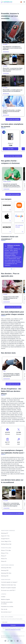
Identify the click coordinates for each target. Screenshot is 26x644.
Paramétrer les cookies (7, 607)
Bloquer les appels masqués (8, 588)
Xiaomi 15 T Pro (5, 536)
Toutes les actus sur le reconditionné (13, 513)
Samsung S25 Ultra (6, 573)
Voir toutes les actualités (13, 119)
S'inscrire (13, 625)
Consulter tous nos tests (13, 384)
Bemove (10, 637)
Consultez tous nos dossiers (13, 307)
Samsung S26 (5, 570)
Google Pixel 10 (5, 539)
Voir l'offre (11, 149)
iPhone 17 (4, 556)
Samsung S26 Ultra (6, 568)
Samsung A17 (5, 533)
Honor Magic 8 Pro (6, 541)
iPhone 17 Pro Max (6, 550)
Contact (3, 597)
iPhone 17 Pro (5, 553)
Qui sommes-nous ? (6, 612)
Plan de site (4, 609)
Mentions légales (5, 599)
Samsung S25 (5, 576)
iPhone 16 (4, 561)
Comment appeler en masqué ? (9, 582)
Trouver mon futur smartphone (13, 156)
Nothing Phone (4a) (6, 544)
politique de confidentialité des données (13, 630)
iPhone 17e (4, 559)
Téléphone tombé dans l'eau (8, 585)
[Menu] (24, 2)
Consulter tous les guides (13, 194)
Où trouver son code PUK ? (8, 590)
